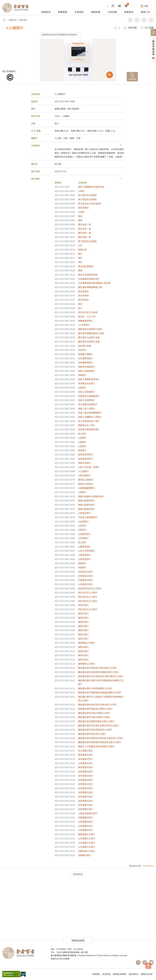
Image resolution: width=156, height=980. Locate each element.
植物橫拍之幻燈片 (87, 643)
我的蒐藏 (126, 6)
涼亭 (80, 262)
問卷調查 (96, 974)
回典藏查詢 (78, 874)
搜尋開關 (133, 6)
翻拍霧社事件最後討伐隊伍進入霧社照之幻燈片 (101, 738)
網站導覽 (113, 6)
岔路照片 (82, 388)
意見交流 (119, 6)
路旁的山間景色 (86, 480)
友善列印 (137, 20)
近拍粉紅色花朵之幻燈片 (90, 588)
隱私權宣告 (134, 974)
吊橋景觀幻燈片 (86, 817)
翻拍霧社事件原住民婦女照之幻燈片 (95, 730)
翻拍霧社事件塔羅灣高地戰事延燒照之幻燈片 (100, 692)
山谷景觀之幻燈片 (87, 838)
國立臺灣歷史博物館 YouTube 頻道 (151, 963)
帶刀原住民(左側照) (87, 195)
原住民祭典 (84, 295)
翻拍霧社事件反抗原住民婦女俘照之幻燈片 (99, 725)
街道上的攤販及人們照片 (90, 417)
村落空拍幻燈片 (86, 572)
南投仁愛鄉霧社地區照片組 (91, 187)
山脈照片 (82, 438)
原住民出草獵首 (86, 266)
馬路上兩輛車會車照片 (89, 379)
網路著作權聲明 (120, 974)
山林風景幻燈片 (86, 584)
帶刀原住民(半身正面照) (90, 204)
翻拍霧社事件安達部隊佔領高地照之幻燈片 (99, 672)
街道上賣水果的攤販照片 (90, 413)
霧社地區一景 (85, 224)
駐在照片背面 (85, 346)
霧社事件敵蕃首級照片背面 (91, 333)
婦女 (80, 304)
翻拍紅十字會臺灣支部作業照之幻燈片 (97, 746)
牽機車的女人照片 (87, 425)
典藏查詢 (13, 20)
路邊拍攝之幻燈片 (87, 834)
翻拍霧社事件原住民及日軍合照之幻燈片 (98, 704)
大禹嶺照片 (84, 521)
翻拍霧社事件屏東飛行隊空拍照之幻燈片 (98, 668)
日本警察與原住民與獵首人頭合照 (94, 283)
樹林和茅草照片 (86, 454)
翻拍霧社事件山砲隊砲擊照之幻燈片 (95, 688)
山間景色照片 (85, 513)
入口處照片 (84, 471)
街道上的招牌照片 (87, 400)
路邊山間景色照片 (87, 500)
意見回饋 (133, 27)
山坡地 (81, 191)
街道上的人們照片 (87, 408)
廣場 (80, 270)
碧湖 (80, 216)
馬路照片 (82, 375)
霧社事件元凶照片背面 (89, 337)
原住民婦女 (84, 208)
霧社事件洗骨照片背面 (89, 342)
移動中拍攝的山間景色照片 (91, 496)
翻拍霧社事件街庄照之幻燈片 (92, 734)
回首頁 (4, 20)
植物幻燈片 (84, 613)
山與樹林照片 (85, 534)
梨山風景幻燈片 (86, 751)
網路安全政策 (147, 974)
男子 (80, 308)
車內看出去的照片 (87, 383)
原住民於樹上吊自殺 (88, 312)
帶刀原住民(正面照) (87, 241)
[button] (78, 146)
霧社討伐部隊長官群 (88, 275)
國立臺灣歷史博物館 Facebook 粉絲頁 (138, 963)
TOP (148, 966)
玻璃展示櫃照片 (86, 354)
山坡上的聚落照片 (87, 551)
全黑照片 (82, 350)
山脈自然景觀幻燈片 (88, 813)
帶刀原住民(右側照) (87, 199)
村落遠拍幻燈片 (86, 580)
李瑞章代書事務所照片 (89, 429)
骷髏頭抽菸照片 (86, 321)
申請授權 (132, 79)
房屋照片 (82, 563)
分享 (130, 20)
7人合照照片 (84, 325)
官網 (146, 6)
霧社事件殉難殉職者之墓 (90, 287)
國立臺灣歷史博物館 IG (145, 963)
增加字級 (144, 20)
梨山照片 (82, 434)
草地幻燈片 (84, 605)
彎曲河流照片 (85, 463)
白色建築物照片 (86, 358)
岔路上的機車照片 (87, 392)
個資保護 (106, 974)
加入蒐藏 (149, 27)
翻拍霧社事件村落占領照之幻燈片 (94, 713)
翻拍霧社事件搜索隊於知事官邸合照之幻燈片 (100, 742)
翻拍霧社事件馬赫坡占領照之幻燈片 (95, 709)
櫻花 (80, 254)
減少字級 (151, 20)
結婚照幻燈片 (85, 855)
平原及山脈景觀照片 (88, 517)
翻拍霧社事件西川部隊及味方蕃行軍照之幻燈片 (101, 676)
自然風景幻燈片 (86, 771)
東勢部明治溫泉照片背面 (90, 329)
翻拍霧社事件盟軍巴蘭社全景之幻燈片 (97, 721)
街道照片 (82, 567)
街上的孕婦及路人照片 (89, 421)
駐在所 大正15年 (87, 316)
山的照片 (82, 526)
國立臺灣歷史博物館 (24, 953)
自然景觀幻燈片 (86, 805)
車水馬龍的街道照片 (88, 404)
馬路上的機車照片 (87, 371)
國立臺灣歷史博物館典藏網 (17, 8)
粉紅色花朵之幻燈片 (88, 592)
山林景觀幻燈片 (86, 822)
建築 (80, 220)
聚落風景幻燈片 (86, 755)
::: (108, 6)
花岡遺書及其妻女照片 (89, 279)
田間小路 (82, 249)
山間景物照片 (85, 555)
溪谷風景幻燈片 (86, 759)
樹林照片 (82, 450)
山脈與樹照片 (85, 475)
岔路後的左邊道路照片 (89, 396)
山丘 (80, 245)
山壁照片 (82, 492)
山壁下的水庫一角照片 (89, 467)
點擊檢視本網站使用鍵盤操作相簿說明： (60, 35)
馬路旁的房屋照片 (87, 367)
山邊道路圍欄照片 (87, 488)
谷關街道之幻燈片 (87, 851)
